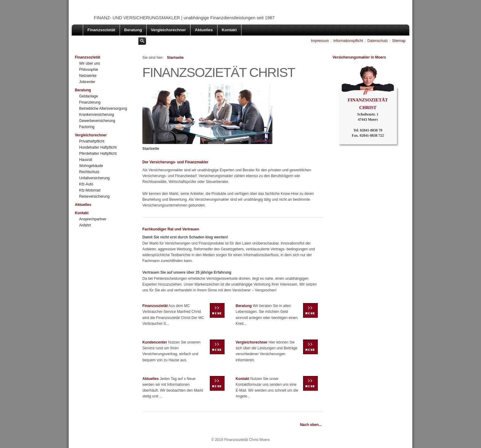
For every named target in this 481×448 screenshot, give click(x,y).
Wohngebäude (91, 166)
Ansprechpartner (93, 219)
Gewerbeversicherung (97, 121)
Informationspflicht (348, 41)
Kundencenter (155, 342)
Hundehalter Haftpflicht (98, 147)
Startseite (175, 58)
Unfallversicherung (94, 178)
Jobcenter (87, 82)
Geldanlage (89, 96)
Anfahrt (85, 225)
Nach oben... (311, 425)
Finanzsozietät (101, 30)
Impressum (320, 41)
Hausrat (86, 160)
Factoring (87, 127)
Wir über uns (90, 63)
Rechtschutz (89, 172)
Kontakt (229, 30)
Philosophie (89, 70)
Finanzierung (90, 102)
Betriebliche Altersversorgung (103, 108)
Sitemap (399, 41)
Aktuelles (204, 30)
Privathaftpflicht (92, 141)
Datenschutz (377, 41)
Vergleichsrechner (168, 30)
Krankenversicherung (96, 115)
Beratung (133, 30)
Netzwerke (88, 76)
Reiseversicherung (94, 196)
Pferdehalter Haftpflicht (98, 154)
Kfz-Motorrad (90, 190)
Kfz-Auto (86, 184)
